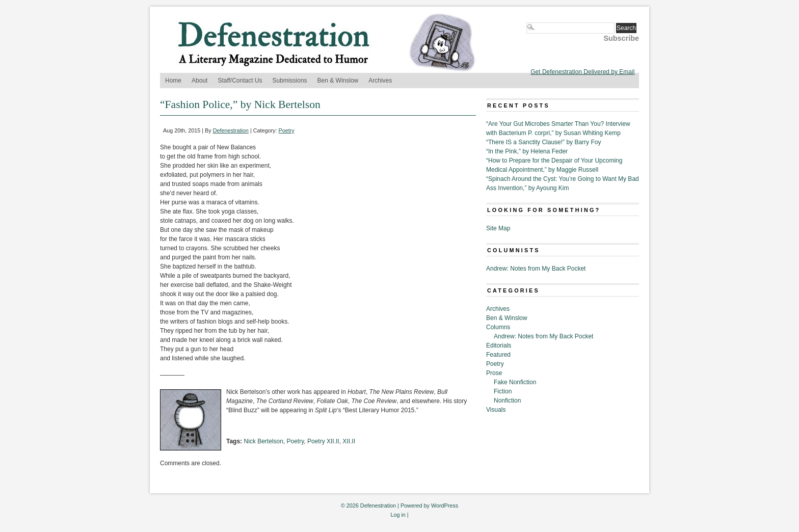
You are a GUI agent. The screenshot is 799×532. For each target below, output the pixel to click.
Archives (380, 81)
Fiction (503, 391)
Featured (498, 355)
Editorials (499, 345)
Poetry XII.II (323, 441)
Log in (398, 515)
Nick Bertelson (263, 441)
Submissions (290, 81)
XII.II (349, 441)
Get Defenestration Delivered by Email (582, 72)
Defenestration (231, 130)
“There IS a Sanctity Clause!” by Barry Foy (543, 142)
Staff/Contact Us (240, 81)
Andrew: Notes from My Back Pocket (536, 269)
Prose (494, 373)
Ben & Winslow (338, 81)
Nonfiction (507, 401)
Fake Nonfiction (515, 382)
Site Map (498, 228)
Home (173, 81)
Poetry (287, 130)
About (199, 81)
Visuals (496, 410)
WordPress (445, 506)
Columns (498, 327)
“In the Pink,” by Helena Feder (527, 151)
